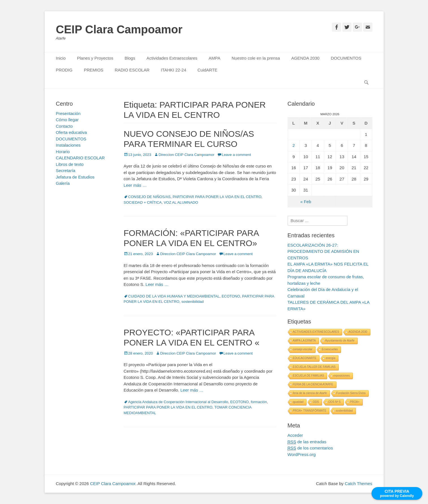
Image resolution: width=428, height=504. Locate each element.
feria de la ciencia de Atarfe (310, 393)
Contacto (64, 126)
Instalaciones (68, 145)
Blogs (130, 58)
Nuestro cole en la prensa (256, 58)
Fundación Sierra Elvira (351, 393)
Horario (63, 152)
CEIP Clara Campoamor (119, 29)
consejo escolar (303, 349)
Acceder (295, 435)
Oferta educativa (71, 132)
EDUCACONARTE (305, 358)
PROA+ (355, 402)
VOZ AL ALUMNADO (181, 202)
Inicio (61, 58)
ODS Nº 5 (334, 402)
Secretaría (66, 170)
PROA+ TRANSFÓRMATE (310, 411)
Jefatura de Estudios (75, 177)
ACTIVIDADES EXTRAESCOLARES (316, 332)
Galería (63, 183)
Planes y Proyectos (95, 58)
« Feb (306, 202)
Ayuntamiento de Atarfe (340, 341)
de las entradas (307, 442)
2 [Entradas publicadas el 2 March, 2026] (294, 145)
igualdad (298, 402)
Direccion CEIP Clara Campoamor (186, 155)
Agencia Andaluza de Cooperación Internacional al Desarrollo (178, 402)
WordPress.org (302, 454)
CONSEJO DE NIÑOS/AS (149, 197)
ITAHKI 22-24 (173, 70)
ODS (316, 402)
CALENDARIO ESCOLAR (80, 158)
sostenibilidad (193, 302)
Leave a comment (236, 155)
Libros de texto (70, 164)
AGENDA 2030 (305, 58)
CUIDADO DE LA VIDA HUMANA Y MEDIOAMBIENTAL (174, 296)
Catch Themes (358, 484)
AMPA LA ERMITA (304, 341)
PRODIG (64, 70)
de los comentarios (310, 448)
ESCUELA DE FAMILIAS (309, 376)
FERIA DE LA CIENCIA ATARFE (313, 384)
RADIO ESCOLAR (132, 70)
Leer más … (135, 185)
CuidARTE (208, 70)
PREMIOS (94, 70)
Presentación (68, 113)
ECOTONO (231, 296)
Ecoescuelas (330, 349)
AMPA (215, 58)
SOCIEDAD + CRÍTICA (143, 202)
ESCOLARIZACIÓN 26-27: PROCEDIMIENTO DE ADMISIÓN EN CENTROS (323, 251)
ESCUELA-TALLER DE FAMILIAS (314, 367)
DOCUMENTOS (346, 58)
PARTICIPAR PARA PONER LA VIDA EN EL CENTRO (217, 197)
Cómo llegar (67, 120)
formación (259, 402)
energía (331, 358)
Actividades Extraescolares (172, 58)
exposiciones (342, 376)
